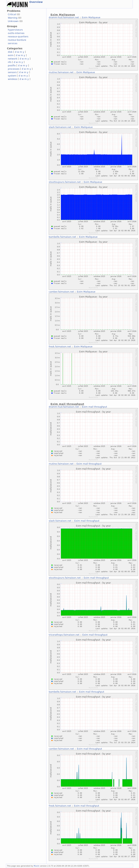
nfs (10, 62)
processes (14, 69)
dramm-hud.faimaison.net (64, 17)
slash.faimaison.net (60, 127)
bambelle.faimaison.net (62, 237)
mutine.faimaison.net (61, 72)
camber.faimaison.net (61, 292)
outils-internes (16, 33)
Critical (12, 14)
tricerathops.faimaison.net (64, 635)
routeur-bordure (17, 40)
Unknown (13, 21)
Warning (13, 18)
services (13, 43)
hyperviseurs (15, 30)
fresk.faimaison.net (60, 347)
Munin (37, 866)
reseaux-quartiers (18, 37)
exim (11, 55)
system (12, 76)
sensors (12, 72)
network (13, 59)
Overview (36, 2)
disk (10, 52)
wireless (13, 79)
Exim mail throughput (95, 407)
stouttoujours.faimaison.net (65, 182)
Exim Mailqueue (91, 17)
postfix (12, 65)
